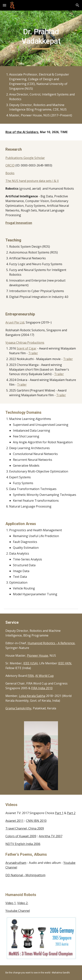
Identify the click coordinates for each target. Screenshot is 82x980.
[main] (41, 38)
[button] (5, 5)
